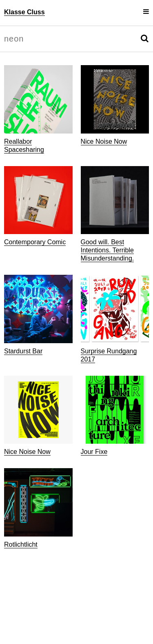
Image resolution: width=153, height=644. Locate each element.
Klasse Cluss (24, 12)
